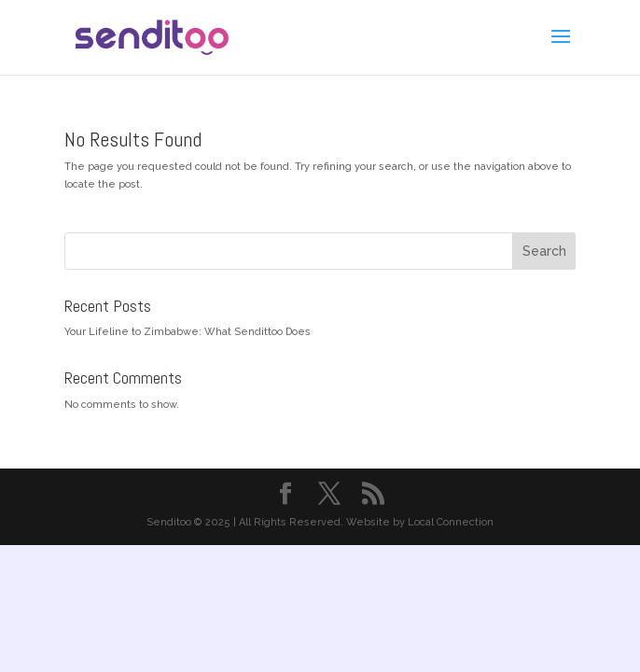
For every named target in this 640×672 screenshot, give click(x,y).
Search (544, 251)
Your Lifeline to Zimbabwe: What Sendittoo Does (188, 332)
